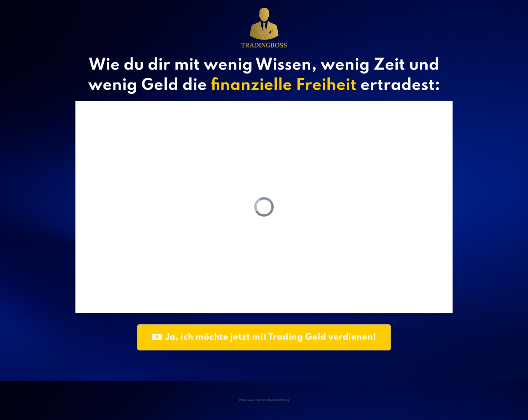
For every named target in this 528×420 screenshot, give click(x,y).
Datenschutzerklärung (273, 400)
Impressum (246, 400)
